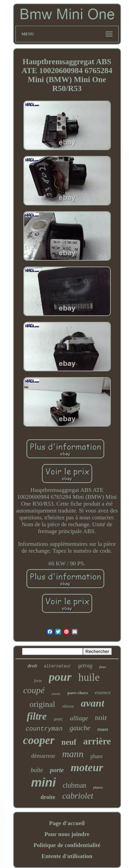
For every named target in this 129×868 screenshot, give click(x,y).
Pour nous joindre (67, 834)
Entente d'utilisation (67, 856)
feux (103, 667)
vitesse (68, 706)
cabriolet (78, 796)
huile (89, 677)
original (42, 704)
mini (43, 782)
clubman (74, 785)
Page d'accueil (67, 823)
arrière (97, 741)
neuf (69, 742)
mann (73, 754)
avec (58, 719)
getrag (85, 666)
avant (93, 703)
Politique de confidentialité (67, 845)
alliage (79, 718)
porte (57, 770)
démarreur (43, 756)
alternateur (58, 666)
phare (97, 756)
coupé (34, 690)
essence (103, 692)
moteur (87, 767)
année (56, 694)
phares (98, 787)
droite (48, 797)
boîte (37, 770)
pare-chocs (78, 693)
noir (101, 717)
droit (32, 666)
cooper (39, 740)
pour (60, 677)
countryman (44, 729)
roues (103, 729)
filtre (37, 716)
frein (38, 681)
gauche (80, 728)
